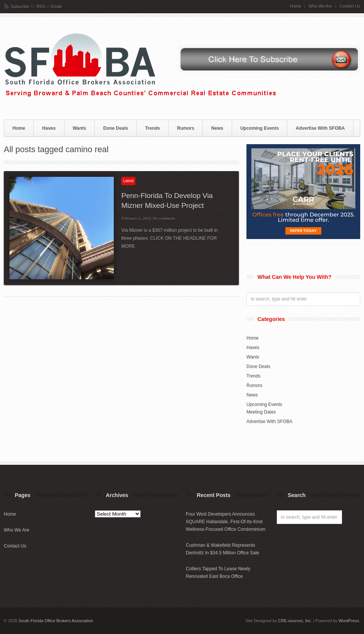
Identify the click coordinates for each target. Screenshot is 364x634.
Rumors (186, 128)
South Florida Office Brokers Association (56, 621)
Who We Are (320, 6)
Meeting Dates (261, 412)
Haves (49, 128)
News (217, 128)
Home (296, 6)
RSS (41, 6)
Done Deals (115, 128)
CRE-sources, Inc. (295, 621)
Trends (153, 128)
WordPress (349, 621)
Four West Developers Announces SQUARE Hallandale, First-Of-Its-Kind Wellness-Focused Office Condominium (226, 522)
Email (56, 6)
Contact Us (350, 6)
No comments (164, 218)
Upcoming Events (260, 128)
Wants (80, 128)
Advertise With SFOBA (320, 128)
